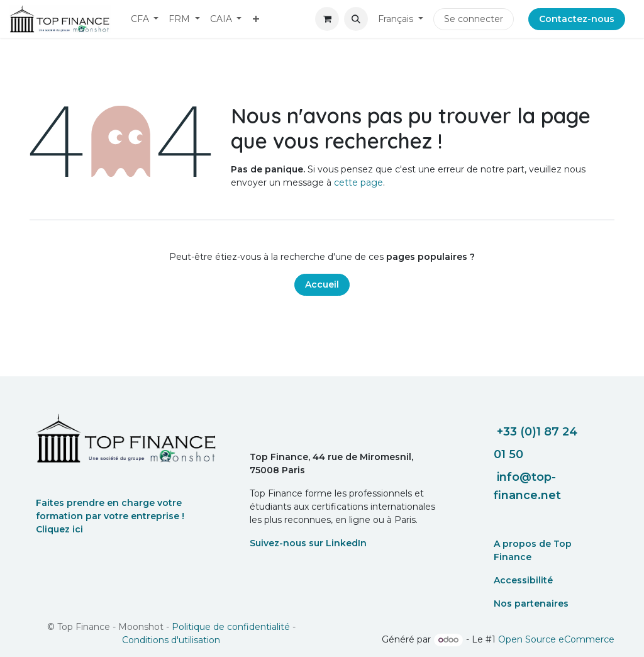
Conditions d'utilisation (171, 640)
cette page (358, 182)
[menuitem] (145, 19)
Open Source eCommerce (556, 639)
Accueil (322, 284)
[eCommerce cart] (327, 19)
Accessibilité (523, 580)
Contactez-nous (577, 19)
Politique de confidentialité (231, 627)
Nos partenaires (531, 604)
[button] (356, 19)
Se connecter (474, 19)
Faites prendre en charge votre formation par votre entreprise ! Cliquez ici (110, 516)
